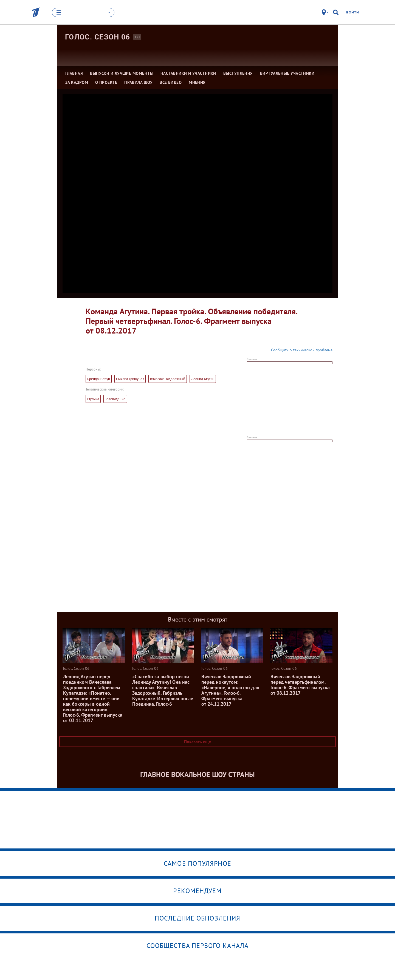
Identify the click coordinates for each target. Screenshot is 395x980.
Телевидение (115, 399)
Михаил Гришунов (130, 379)
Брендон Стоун (99, 379)
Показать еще (198, 742)
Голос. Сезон (98, 37)
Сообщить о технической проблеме (302, 350)
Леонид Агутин (203, 379)
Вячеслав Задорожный (168, 379)
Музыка (93, 399)
